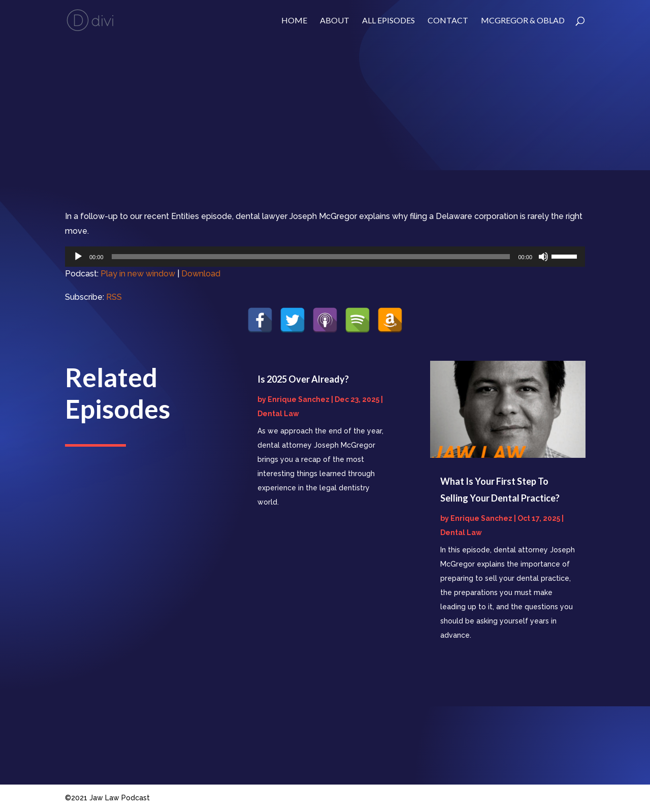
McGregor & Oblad (523, 21)
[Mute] (543, 257)
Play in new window (138, 274)
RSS (114, 297)
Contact (448, 21)
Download (201, 274)
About (335, 21)
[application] (325, 257)
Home (294, 21)
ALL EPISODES (388, 21)
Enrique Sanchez (299, 399)
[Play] (78, 257)
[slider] (311, 257)
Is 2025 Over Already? (303, 379)
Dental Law (278, 414)
